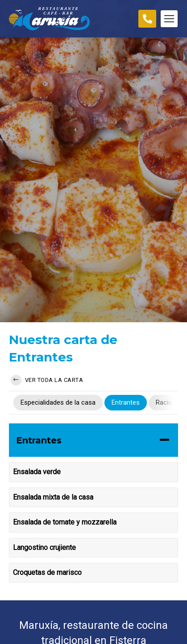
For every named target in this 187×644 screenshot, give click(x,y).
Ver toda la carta (47, 380)
